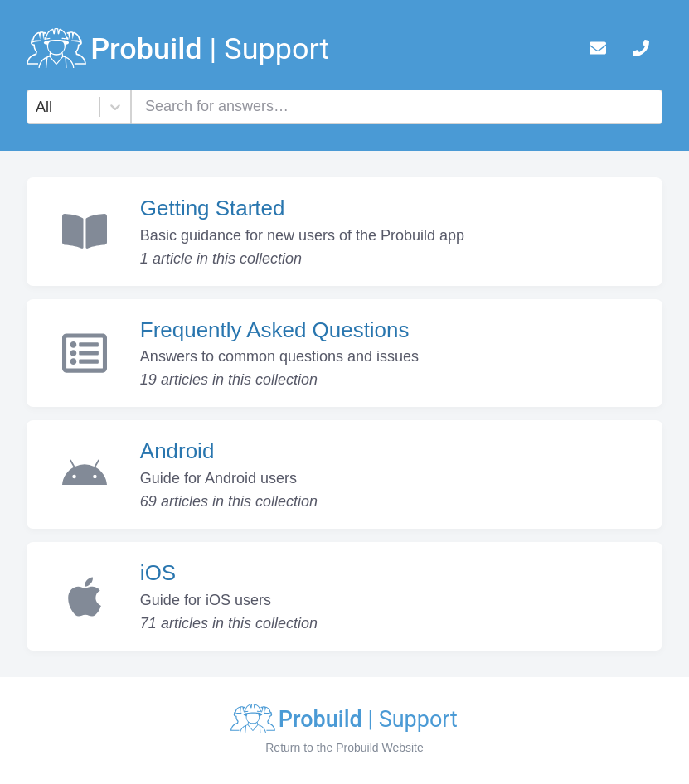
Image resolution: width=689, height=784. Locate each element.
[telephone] (641, 51)
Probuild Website (380, 748)
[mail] (598, 51)
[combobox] (38, 107)
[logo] (178, 51)
